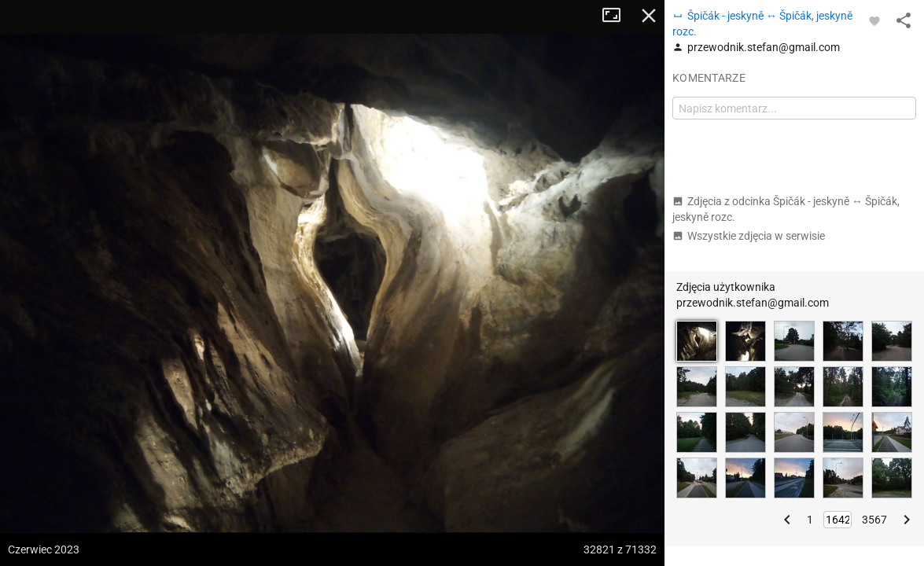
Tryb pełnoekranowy (617, 16)
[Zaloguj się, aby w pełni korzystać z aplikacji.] (874, 20)
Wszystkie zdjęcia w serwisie (749, 236)
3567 (874, 520)
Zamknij (649, 16)
